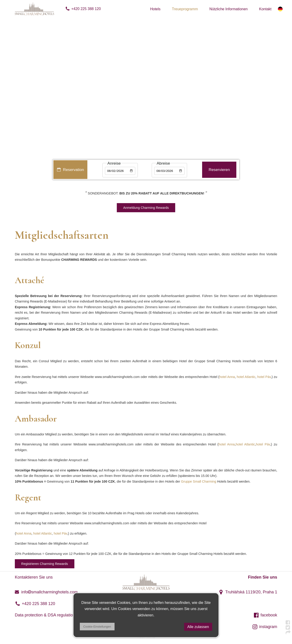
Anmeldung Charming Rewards (146, 208)
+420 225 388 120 (83, 9)
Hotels (155, 9)
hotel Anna (227, 377)
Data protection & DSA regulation (45, 615)
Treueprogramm (185, 9)
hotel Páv (264, 377)
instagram (265, 627)
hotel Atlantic (246, 377)
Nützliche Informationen (229, 9)
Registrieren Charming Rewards (45, 564)
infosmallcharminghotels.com (46, 592)
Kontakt (265, 9)
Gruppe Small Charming (198, 481)
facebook (265, 615)
